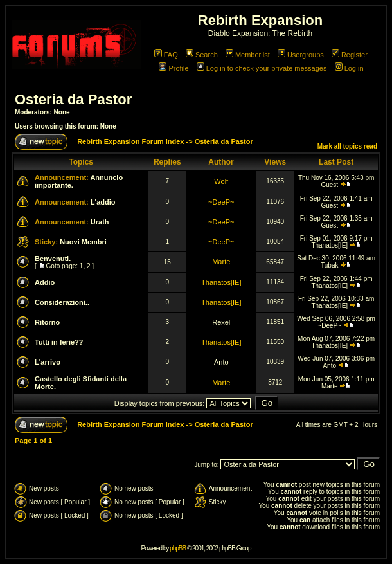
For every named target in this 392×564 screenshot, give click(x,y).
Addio (45, 282)
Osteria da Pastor (73, 99)
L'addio (103, 202)
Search (202, 55)
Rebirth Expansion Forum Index (130, 141)
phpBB (178, 548)
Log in (349, 68)
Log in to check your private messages (262, 68)
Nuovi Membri (83, 242)
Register (350, 55)
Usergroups (301, 55)
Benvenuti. (53, 259)
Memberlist (248, 55)
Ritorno (47, 322)
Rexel (221, 322)
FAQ (166, 55)
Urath (100, 222)
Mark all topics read (347, 146)
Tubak (329, 265)
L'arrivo (48, 362)
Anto (221, 362)
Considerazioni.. (62, 302)
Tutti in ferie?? (59, 342)
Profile (174, 68)
